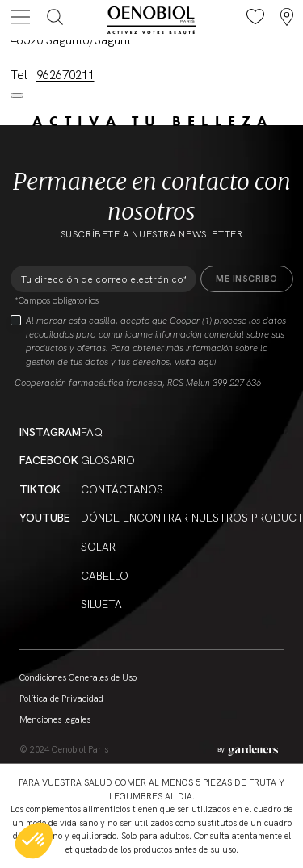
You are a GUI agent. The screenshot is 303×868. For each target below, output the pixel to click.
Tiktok (40, 489)
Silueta (101, 604)
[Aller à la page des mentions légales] (248, 751)
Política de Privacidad (61, 698)
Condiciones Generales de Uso (78, 677)
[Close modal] (17, 95)
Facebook (49, 460)
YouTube (45, 518)
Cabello (105, 576)
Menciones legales (55, 719)
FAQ (92, 432)
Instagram (50, 432)
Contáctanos (122, 489)
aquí (207, 362)
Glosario (108, 460)
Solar (98, 547)
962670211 (65, 75)
